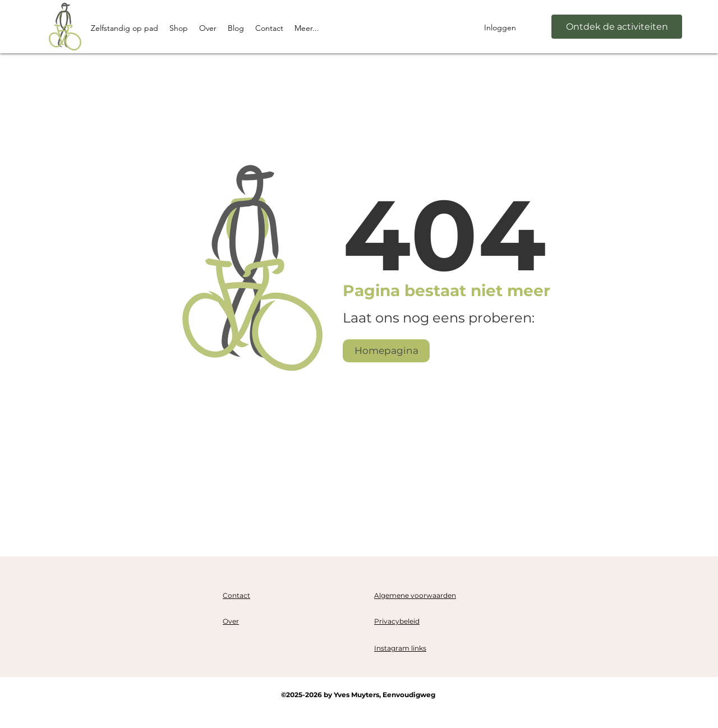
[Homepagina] (386, 351)
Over (231, 621)
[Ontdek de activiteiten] (617, 27)
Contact (236, 595)
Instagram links (400, 648)
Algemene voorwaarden (415, 595)
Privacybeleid (397, 621)
